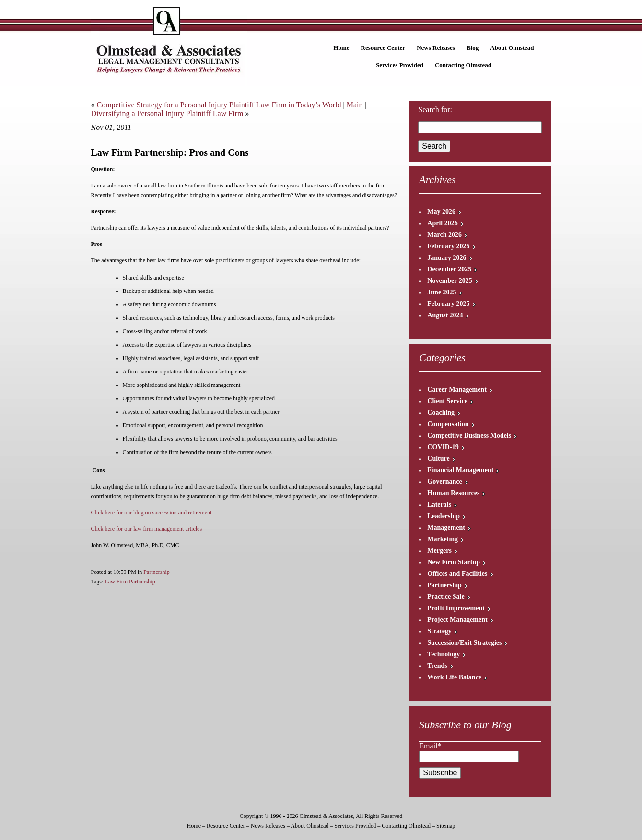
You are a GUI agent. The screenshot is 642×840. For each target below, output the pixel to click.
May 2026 (441, 212)
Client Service (447, 401)
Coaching (441, 413)
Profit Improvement (456, 608)
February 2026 (448, 246)
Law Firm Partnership (130, 582)
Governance (444, 482)
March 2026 (444, 235)
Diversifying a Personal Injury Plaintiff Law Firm (167, 113)
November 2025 (449, 281)
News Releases (436, 48)
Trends (437, 666)
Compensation (448, 424)
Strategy (439, 631)
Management (446, 528)
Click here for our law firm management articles (147, 529)
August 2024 (445, 315)
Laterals (439, 505)
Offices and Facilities (457, 574)
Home (341, 48)
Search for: (435, 110)
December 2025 (449, 269)
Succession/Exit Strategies (464, 643)
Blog (473, 48)
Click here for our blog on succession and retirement (152, 513)
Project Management (457, 620)
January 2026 (447, 258)
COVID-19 (443, 447)
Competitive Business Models (469, 436)
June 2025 (442, 292)
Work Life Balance (454, 677)
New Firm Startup (454, 562)
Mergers (439, 551)
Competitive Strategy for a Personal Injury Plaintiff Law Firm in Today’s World (219, 105)
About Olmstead (512, 48)
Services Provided (400, 65)
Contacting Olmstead (463, 65)
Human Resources (453, 493)
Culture (438, 459)
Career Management (457, 390)
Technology (444, 654)
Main (355, 105)
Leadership (444, 516)
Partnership (157, 572)
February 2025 (448, 304)
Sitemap (446, 826)
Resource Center (383, 48)
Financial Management (460, 470)
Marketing (443, 539)
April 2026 (442, 223)
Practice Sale (446, 597)
